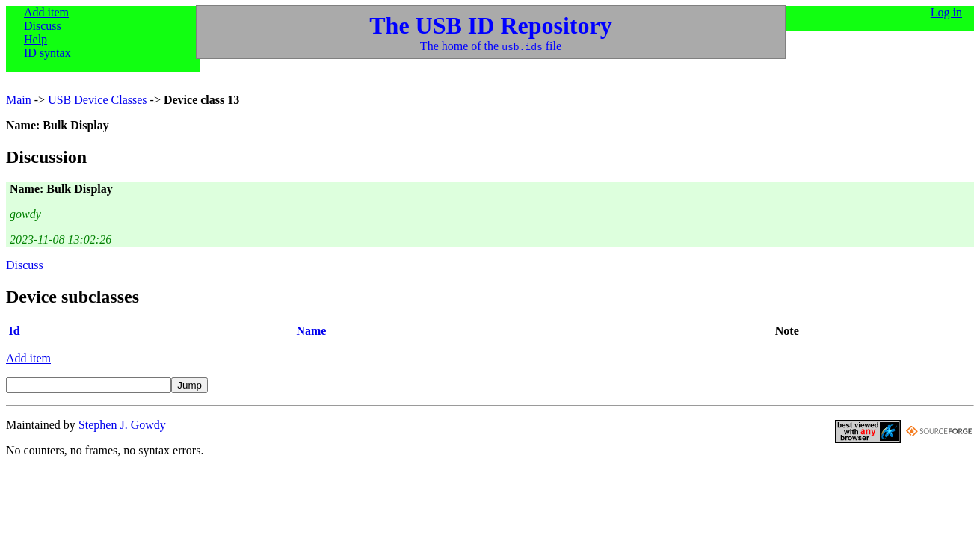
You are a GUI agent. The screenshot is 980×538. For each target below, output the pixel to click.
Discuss (43, 26)
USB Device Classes (97, 100)
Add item (46, 12)
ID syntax (47, 53)
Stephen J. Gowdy (122, 425)
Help (36, 39)
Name (311, 331)
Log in (946, 12)
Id (15, 331)
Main (19, 100)
